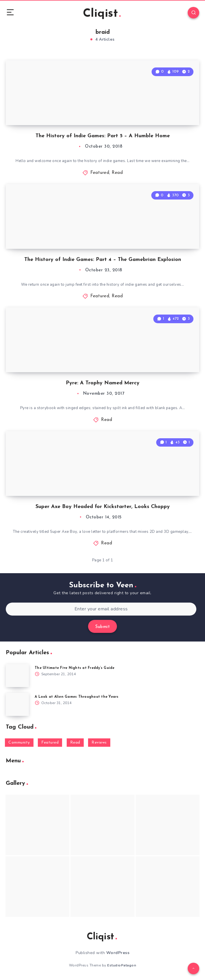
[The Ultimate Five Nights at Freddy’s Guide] (17, 676)
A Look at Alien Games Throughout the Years (77, 697)
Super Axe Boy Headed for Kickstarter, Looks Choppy (103, 507)
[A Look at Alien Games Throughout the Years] (17, 704)
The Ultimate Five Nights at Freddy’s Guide (75, 668)
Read (117, 173)
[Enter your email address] (101, 609)
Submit (102, 627)
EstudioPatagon (122, 965)
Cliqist (102, 14)
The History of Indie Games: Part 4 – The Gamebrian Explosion (103, 260)
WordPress (118, 953)
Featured (100, 173)
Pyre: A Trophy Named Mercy (103, 383)
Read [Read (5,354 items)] (75, 743)
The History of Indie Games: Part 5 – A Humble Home (103, 136)
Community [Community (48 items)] (19, 743)
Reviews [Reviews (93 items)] (99, 743)
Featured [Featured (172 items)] (50, 743)
